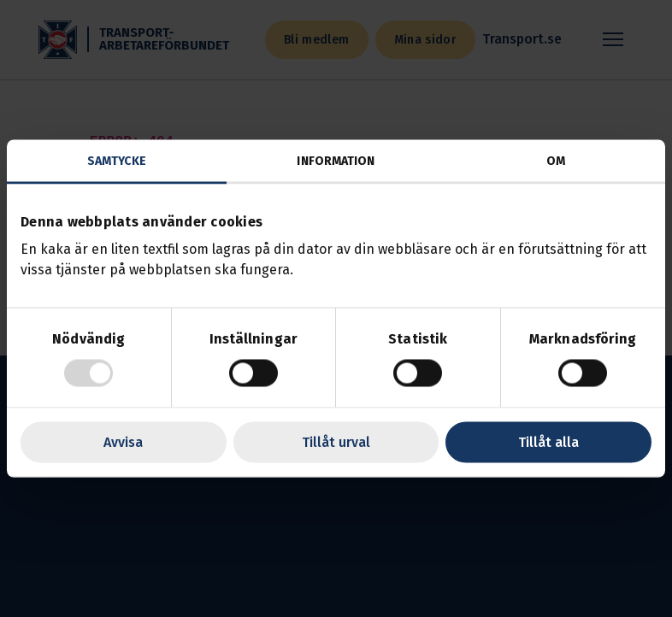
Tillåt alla (548, 442)
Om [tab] (556, 161)
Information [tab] (336, 161)
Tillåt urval (336, 442)
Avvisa (123, 442)
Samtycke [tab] (117, 161)
